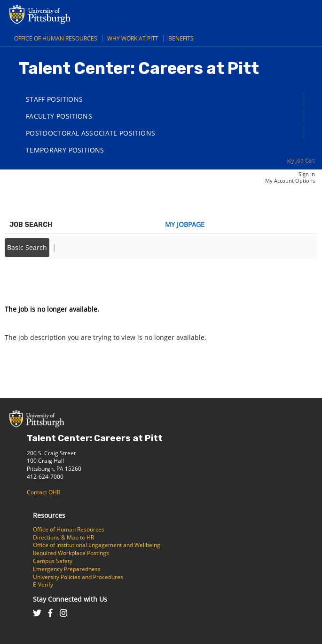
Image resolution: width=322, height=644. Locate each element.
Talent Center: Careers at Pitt (95, 438)
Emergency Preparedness (67, 569)
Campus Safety (53, 561)
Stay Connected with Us (70, 599)
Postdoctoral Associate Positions (90, 133)
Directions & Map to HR (63, 537)
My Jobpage (185, 224)
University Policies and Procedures (78, 577)
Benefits (181, 38)
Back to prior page (34, 281)
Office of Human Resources (56, 38)
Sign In (307, 174)
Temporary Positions (65, 150)
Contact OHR (43, 492)
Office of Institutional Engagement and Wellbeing (97, 545)
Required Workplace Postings (71, 553)
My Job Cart (301, 160)
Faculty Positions (59, 116)
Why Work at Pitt (133, 38)
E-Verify (43, 584)
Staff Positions (54, 99)
